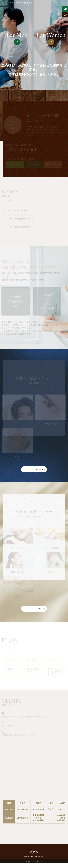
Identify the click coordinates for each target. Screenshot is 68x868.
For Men (17, 35)
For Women (51, 35)
